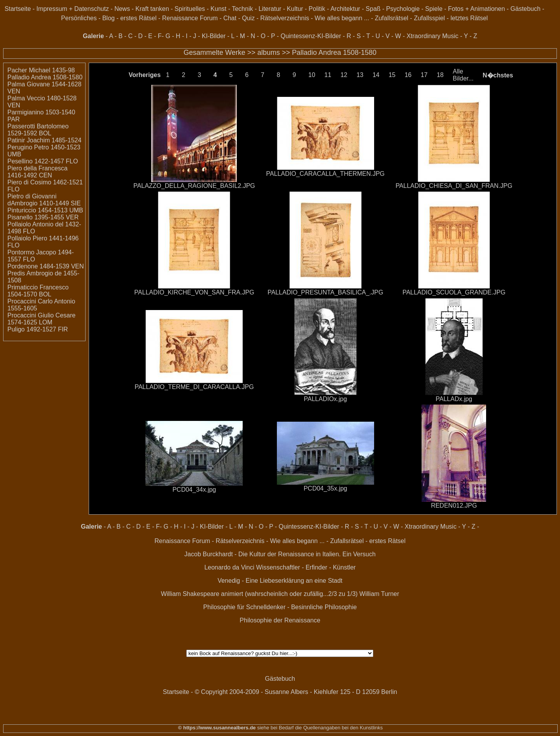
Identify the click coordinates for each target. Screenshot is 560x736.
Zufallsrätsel (392, 18)
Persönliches (79, 18)
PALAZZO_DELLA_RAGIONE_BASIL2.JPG (194, 186)
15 (392, 75)
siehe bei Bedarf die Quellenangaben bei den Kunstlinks (319, 728)
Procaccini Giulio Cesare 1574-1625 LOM (41, 319)
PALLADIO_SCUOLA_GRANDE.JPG (454, 292)
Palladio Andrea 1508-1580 (334, 53)
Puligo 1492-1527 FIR (38, 329)
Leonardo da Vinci (229, 567)
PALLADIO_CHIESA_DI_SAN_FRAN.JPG (454, 186)
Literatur (270, 9)
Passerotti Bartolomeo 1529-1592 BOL (38, 130)
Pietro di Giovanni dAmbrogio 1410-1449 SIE (44, 200)
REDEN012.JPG (454, 506)
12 (344, 75)
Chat (230, 18)
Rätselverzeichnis (284, 18)
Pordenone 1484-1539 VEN (46, 266)
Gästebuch (526, 9)
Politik (317, 9)
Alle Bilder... (463, 75)
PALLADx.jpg (454, 399)
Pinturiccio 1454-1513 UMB (45, 210)
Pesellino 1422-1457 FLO (43, 161)
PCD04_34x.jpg (194, 490)
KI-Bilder (214, 36)
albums (269, 53)
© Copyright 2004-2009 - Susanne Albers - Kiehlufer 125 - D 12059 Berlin (296, 692)
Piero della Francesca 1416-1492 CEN (38, 172)
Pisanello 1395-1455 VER (43, 217)
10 (312, 75)
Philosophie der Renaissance (280, 620)
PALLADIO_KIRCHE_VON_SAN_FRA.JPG (194, 292)
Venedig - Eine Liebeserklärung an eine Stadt (280, 581)
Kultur (295, 9)
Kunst (218, 9)
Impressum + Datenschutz (73, 9)
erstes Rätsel (138, 18)
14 (376, 75)
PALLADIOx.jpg (325, 399)
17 (424, 75)
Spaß (373, 9)
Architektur (345, 9)
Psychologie (403, 9)
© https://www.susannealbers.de (217, 728)
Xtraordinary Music (432, 36)
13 (360, 75)
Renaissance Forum (190, 18)
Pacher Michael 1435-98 (41, 70)
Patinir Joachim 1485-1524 (44, 140)
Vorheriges (145, 75)
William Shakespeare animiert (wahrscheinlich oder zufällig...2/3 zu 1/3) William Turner (280, 594)
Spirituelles (190, 9)
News (122, 9)
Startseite (18, 9)
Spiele (434, 9)
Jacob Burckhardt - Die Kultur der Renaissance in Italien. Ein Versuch (280, 554)
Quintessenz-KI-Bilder (311, 36)
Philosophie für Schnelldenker (245, 607)
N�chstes (498, 75)
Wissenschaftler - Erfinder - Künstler (306, 567)
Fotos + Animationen (476, 9)
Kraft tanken (152, 9)
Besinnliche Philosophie (324, 607)
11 (328, 75)
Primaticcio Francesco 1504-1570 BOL (38, 291)
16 (408, 75)
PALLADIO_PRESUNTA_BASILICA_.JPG (325, 292)
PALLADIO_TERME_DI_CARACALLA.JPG (194, 387)
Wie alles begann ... (342, 18)
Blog (108, 18)
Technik (242, 9)
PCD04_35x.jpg (325, 488)
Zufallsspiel (429, 18)
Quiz (248, 18)
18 (440, 75)
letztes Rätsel (469, 18)
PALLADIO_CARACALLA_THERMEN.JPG (325, 174)
